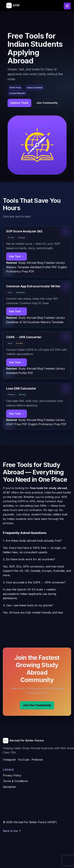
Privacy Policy (12, 775)
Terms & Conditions (15, 781)
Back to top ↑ (12, 831)
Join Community (47, 103)
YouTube (24, 760)
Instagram (9, 760)
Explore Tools (19, 103)
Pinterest (37, 760)
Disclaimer (10, 787)
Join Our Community (37, 705)
